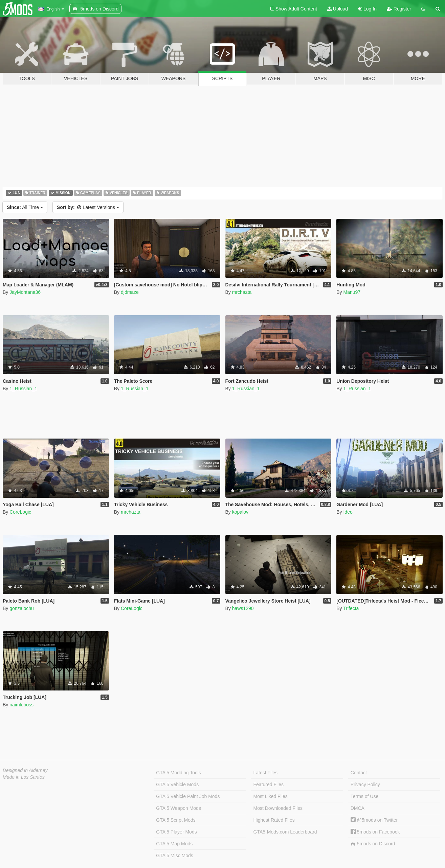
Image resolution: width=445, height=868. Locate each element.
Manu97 (352, 292)
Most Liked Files (271, 796)
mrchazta (242, 292)
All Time (25, 207)
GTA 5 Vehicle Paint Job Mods (188, 796)
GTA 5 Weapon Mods (179, 808)
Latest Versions (88, 207)
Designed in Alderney (25, 770)
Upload (338, 9)
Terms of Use (364, 796)
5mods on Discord (373, 844)
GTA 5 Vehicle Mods (177, 784)
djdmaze (130, 292)
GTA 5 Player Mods (176, 832)
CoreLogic (20, 512)
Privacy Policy (365, 784)
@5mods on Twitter (374, 820)
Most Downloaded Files (278, 808)
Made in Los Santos (24, 777)
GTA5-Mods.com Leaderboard (285, 832)
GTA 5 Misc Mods (174, 855)
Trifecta (351, 608)
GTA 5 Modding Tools (179, 773)
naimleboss (21, 705)
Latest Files (266, 773)
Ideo (348, 512)
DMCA (358, 808)
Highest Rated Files (274, 820)
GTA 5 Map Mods (174, 844)
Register (399, 9)
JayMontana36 (25, 292)
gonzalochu (22, 608)
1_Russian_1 (23, 389)
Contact (359, 773)
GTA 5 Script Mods (176, 820)
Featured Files (269, 784)
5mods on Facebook (375, 832)
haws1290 (243, 608)
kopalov (240, 512)
